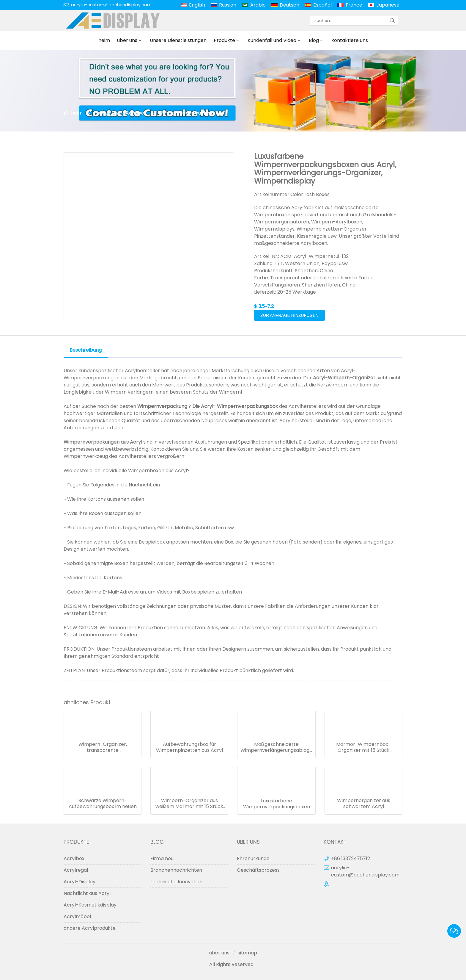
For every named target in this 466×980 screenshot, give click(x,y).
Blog (314, 40)
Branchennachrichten (176, 870)
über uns (127, 40)
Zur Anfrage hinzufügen (289, 315)
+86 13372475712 (351, 858)
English (197, 5)
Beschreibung (86, 350)
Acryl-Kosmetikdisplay (90, 905)
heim (104, 40)
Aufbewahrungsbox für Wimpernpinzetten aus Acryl (189, 747)
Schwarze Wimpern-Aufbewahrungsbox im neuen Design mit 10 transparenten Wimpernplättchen (103, 804)
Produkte (224, 40)
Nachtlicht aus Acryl (87, 893)
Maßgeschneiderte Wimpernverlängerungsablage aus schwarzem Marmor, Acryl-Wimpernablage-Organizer (276, 747)
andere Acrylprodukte (90, 928)
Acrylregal (76, 870)
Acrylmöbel (77, 916)
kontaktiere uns (350, 40)
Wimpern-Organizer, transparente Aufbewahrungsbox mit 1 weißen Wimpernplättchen (103, 747)
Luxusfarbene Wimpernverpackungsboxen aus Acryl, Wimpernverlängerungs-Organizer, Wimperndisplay (277, 804)
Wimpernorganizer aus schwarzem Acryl (364, 804)
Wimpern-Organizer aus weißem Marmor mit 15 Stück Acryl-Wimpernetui (189, 804)
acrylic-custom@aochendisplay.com (111, 5)
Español (322, 5)
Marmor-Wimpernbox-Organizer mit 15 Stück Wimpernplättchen (363, 747)
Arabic (258, 5)
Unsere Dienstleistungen (178, 40)
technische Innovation (176, 882)
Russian (228, 5)
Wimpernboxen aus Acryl (187, 113)
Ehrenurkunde (253, 858)
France (354, 5)
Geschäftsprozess (258, 870)
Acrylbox (136, 113)
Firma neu (162, 858)
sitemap (247, 953)
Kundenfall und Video (272, 40)
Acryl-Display (79, 882)
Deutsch (289, 5)
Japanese (388, 5)
